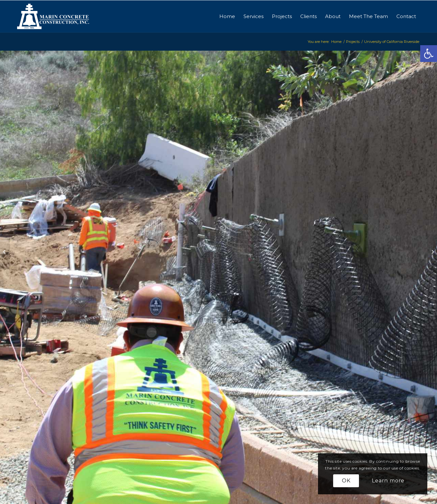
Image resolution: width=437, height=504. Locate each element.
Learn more (388, 481)
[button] (429, 54)
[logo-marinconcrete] (53, 16)
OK (346, 481)
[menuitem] (227, 16)
